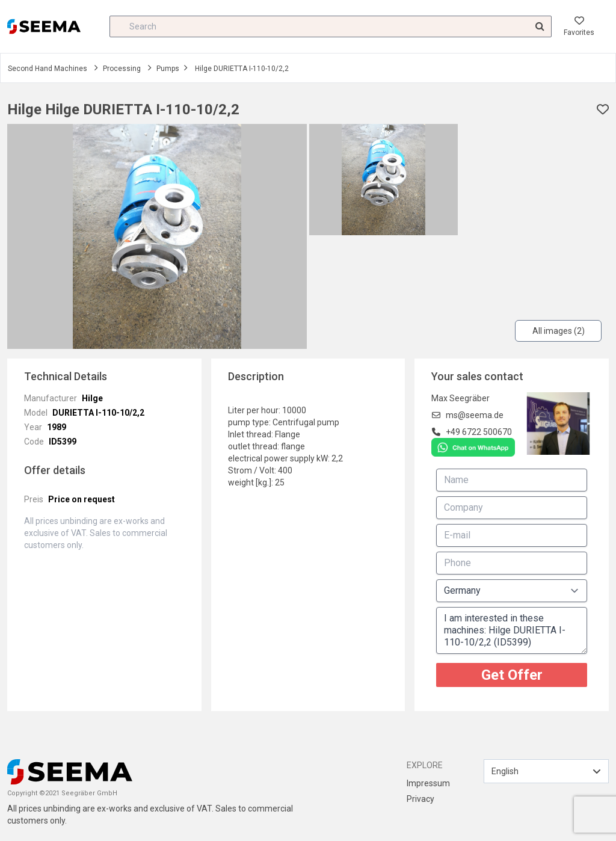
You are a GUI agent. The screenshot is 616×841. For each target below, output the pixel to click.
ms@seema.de (475, 415)
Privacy (420, 799)
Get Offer (512, 675)
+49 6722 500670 (479, 432)
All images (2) (559, 331)
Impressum (428, 783)
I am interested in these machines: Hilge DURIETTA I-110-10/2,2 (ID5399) (512, 630)
